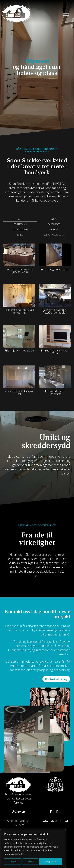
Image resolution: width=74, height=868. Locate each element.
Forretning (20, 224)
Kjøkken (54, 229)
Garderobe (54, 224)
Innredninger (20, 229)
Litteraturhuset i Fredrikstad (55, 392)
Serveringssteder (54, 235)
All (20, 219)
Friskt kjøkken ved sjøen (19, 350)
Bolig (54, 219)
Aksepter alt (51, 861)
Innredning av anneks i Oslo (55, 352)
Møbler (20, 235)
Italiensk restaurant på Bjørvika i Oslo (19, 270)
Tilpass (13, 861)
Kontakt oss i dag (56, 679)
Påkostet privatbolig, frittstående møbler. (55, 311)
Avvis (30, 861)
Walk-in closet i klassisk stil (19, 392)
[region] (33, 849)
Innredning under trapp (55, 269)
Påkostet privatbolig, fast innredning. (19, 311)
